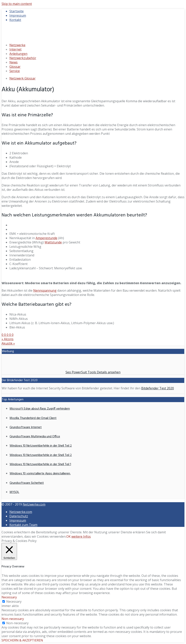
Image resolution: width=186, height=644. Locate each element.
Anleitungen (18, 54)
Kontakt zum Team (23, 525)
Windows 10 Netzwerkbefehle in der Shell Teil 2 (41, 446)
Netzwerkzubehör (23, 58)
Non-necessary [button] (13, 619)
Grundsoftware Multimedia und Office (35, 437)
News (13, 62)
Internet (15, 49)
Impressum (18, 15)
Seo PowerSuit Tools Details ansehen (93, 372)
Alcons (8, 339)
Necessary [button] (9, 597)
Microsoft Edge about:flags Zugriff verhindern (40, 409)
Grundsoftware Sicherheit (27, 483)
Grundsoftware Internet (26, 427)
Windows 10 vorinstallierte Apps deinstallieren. (40, 474)
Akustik (8, 343)
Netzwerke (17, 45)
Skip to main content (17, 4)
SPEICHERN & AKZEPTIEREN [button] (22, 640)
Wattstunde (53, 242)
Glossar (15, 67)
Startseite (17, 11)
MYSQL (14, 492)
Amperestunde (46, 238)
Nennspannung (45, 290)
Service (15, 71)
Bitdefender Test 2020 (158, 388)
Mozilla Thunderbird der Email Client (33, 418)
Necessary (14, 601)
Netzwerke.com (34, 504)
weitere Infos (81, 536)
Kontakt (15, 20)
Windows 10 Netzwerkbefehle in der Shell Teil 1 (40, 464)
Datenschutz (19, 516)
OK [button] (68, 536)
